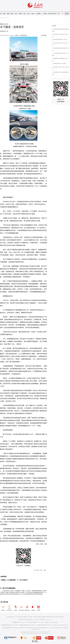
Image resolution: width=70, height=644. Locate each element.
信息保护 (57, 617)
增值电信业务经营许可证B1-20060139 (28, 625)
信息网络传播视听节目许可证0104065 (10, 628)
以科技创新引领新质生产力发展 (60, 39)
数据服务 (44, 617)
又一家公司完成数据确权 (8, 588)
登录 (68, 14)
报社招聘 (21, 617)
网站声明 (48, 617)
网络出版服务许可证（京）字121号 (47, 628)
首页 (1, 14)
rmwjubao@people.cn (54, 622)
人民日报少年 (9, 608)
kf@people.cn (22, 622)
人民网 (2, 18)
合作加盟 (35, 617)
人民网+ (16, 608)
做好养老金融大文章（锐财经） (60, 64)
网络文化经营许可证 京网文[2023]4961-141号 (29, 628)
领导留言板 (27, 608)
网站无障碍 (51, 14)
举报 (55, 14)
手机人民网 (21, 608)
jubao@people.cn (49, 620)
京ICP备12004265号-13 (64, 625)
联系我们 (62, 617)
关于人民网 (16, 617)
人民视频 (33, 608)
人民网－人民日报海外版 (21, 35)
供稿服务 (39, 617)
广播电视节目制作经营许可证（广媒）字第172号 (47, 625)
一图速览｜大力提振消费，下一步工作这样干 (14, 580)
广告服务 (30, 617)
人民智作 (38, 608)
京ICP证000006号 (59, 628)
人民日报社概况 (10, 617)
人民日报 (3, 608)
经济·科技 (7, 18)
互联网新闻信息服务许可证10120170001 (10, 625)
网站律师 (53, 617)
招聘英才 (26, 617)
